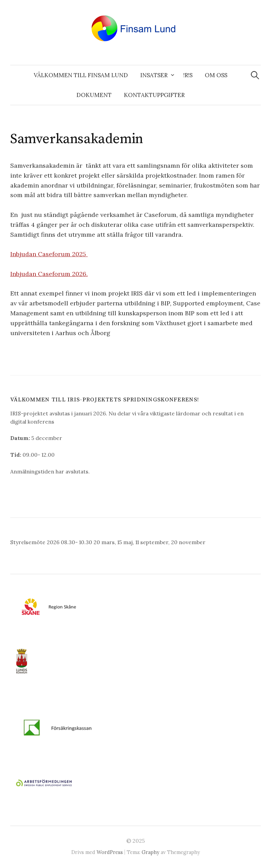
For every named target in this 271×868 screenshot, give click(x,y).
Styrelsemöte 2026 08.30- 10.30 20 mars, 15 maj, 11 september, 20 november (108, 542)
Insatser (154, 75)
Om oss (216, 75)
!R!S (188, 75)
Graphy (151, 852)
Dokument (94, 95)
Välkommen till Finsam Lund (81, 75)
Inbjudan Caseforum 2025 (49, 254)
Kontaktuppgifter (154, 95)
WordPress (110, 852)
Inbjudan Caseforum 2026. (49, 274)
